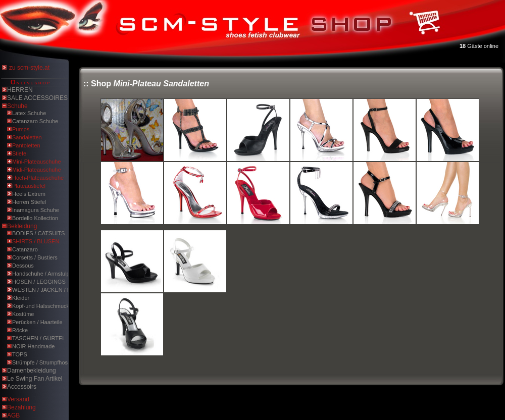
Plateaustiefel (29, 186)
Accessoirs (22, 387)
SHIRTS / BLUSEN (36, 241)
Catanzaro (25, 249)
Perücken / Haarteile (37, 322)
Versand (18, 399)
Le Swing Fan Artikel (35, 379)
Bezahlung (21, 407)
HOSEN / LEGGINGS (39, 282)
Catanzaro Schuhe (35, 121)
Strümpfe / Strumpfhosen (43, 362)
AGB (13, 415)
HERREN (20, 90)
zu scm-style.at (29, 68)
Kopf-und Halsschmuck (41, 306)
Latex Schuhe (29, 113)
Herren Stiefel (29, 202)
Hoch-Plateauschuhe (38, 178)
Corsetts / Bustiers (35, 257)
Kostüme (23, 314)
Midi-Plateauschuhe (37, 170)
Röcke (20, 330)
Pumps (21, 129)
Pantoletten (26, 145)
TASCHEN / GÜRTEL (39, 338)
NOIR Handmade (33, 346)
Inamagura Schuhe (36, 210)
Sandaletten (27, 137)
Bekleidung (22, 226)
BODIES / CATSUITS (38, 233)
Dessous (23, 266)
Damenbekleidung (32, 371)
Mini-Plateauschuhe (37, 162)
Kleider (21, 298)
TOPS (20, 354)
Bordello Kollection (35, 218)
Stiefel (20, 153)
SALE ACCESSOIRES (37, 98)
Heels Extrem (29, 194)
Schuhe (17, 106)
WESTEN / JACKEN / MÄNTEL (51, 290)
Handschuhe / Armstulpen (44, 274)
